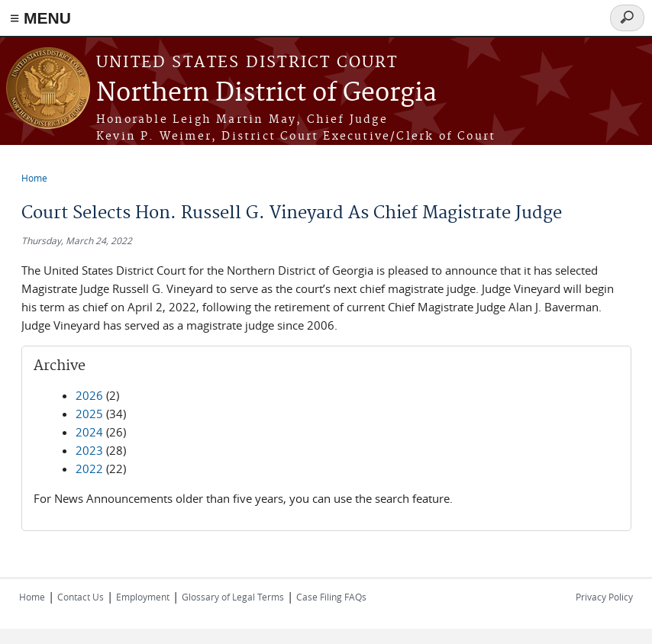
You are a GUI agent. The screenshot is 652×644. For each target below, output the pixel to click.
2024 (89, 432)
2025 (89, 414)
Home (34, 178)
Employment (143, 597)
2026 (89, 395)
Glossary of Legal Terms (233, 597)
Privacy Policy (604, 597)
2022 (89, 469)
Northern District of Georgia (266, 93)
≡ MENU (40, 18)
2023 (89, 450)
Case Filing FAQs (331, 597)
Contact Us (81, 597)
